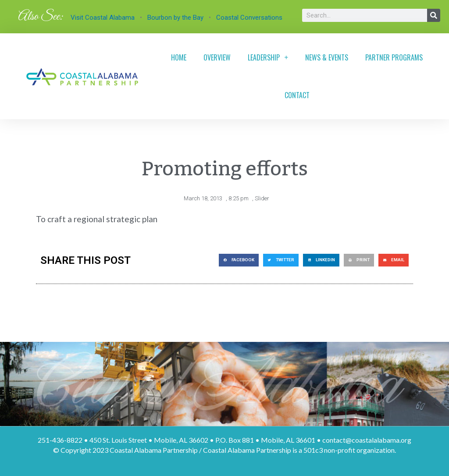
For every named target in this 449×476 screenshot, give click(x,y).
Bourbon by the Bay (175, 18)
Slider (262, 198)
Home (179, 57)
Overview (217, 57)
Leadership (268, 57)
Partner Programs (394, 57)
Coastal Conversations (249, 18)
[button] (239, 260)
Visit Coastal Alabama (103, 18)
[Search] (434, 15)
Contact (297, 95)
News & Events (327, 57)
